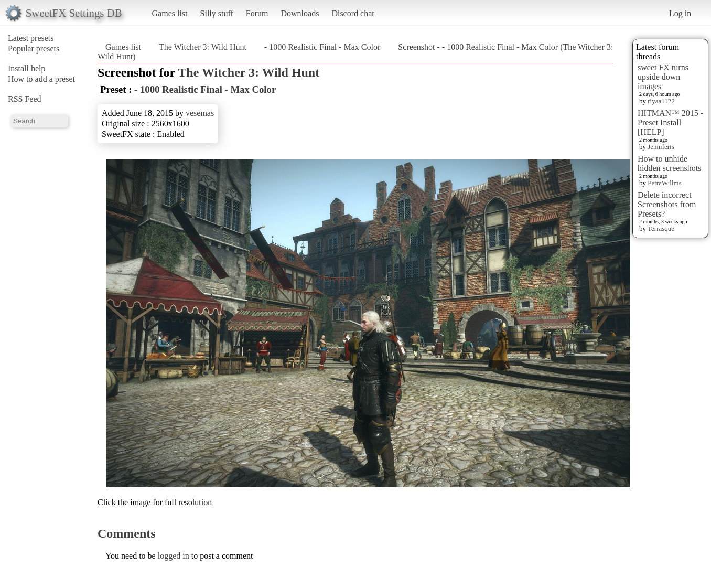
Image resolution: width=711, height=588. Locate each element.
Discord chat (353, 13)
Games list (170, 13)
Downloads (300, 13)
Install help (27, 68)
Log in (680, 13)
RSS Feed (25, 99)
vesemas (200, 113)
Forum (257, 13)
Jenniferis (661, 147)
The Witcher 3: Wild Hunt (203, 47)
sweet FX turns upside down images (663, 77)
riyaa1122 (661, 101)
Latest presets (31, 38)
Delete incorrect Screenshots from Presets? (667, 204)
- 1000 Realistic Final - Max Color (322, 47)
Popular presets (34, 49)
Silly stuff (217, 13)
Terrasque (661, 228)
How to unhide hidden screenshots (669, 163)
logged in (174, 556)
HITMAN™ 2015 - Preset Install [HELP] (670, 122)
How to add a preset (41, 79)
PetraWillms (664, 183)
